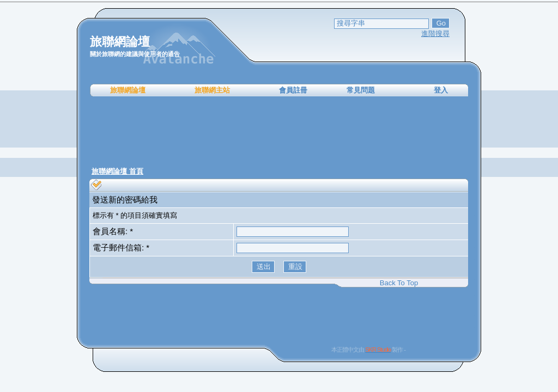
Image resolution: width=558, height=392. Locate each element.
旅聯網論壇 (128, 90)
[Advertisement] (279, 131)
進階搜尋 (435, 33)
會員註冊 (293, 90)
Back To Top (399, 283)
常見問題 (361, 90)
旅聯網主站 (212, 90)
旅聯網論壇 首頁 (117, 171)
